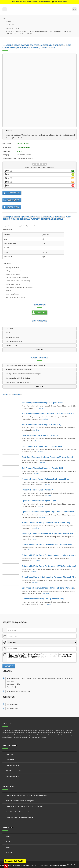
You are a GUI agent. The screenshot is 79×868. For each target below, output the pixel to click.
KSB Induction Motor (12, 337)
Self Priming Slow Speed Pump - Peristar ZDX (42, 446)
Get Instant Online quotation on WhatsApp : (39, 2)
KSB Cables (10, 333)
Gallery (8, 847)
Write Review (13, 207)
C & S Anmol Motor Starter (14, 341)
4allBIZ (64, 865)
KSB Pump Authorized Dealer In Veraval (19, 382)
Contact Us (9, 853)
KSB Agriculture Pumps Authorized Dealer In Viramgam (23, 374)
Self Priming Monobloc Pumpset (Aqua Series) (42, 403)
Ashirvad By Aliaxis (12, 346)
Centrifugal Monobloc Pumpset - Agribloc (40, 435)
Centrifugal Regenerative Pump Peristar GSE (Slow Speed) (48, 457)
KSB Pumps (10, 25)
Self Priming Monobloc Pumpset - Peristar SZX (42, 468)
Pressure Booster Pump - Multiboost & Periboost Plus (46, 479)
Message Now (13, 200)
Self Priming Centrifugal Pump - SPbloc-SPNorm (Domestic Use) (50, 588)
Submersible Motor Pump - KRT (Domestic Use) (43, 599)
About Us (9, 836)
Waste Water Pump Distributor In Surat (18, 378)
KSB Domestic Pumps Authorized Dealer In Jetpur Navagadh (25, 365)
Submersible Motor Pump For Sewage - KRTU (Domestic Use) (49, 566)
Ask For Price (13, 193)
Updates (8, 842)
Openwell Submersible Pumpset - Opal (39, 501)
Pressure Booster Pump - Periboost (37, 490)
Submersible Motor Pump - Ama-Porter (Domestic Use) (46, 523)
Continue (41, 408)
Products (10, 22)
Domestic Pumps (12, 28)
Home (5, 18)
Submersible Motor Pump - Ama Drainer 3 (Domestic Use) (47, 544)
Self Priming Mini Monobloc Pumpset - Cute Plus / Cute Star (48, 414)
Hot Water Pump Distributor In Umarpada (19, 370)
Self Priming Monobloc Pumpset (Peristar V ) (41, 424)
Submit (8, 666)
